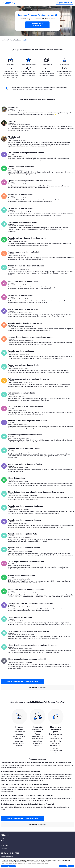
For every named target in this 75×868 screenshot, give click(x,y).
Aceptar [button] (71, 866)
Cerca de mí (4, 848)
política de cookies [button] (45, 862)
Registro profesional (65, 3)
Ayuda (3, 838)
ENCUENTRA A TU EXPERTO (37, 25)
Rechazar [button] (63, 866)
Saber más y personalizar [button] (8, 866)
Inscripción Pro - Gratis (37, 687)
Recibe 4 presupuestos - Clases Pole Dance (23, 681)
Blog (2, 841)
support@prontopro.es (7, 856)
